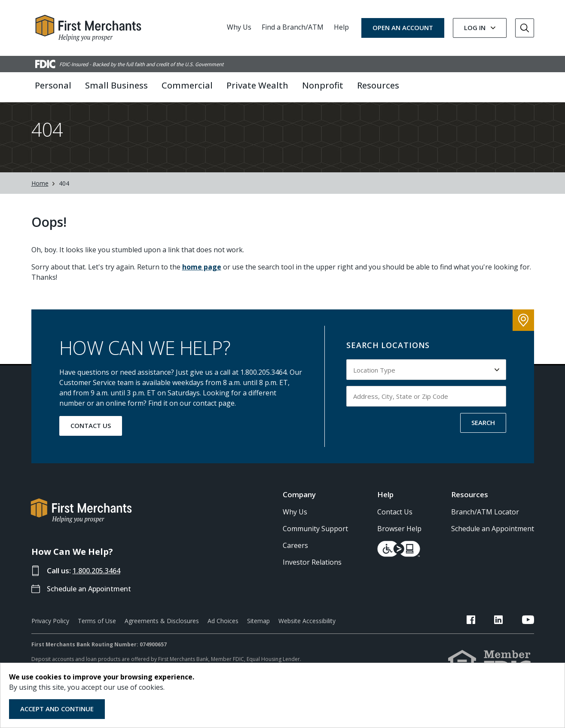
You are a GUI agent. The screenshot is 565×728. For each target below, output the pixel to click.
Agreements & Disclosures (162, 636)
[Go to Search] (525, 28)
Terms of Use (97, 636)
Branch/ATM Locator (485, 527)
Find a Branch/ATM (293, 27)
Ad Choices (223, 636)
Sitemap (258, 636)
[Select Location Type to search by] (426, 385)
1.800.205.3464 (99, 586)
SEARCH (483, 437)
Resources (470, 509)
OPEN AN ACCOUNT (403, 28)
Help (341, 27)
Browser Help (399, 544)
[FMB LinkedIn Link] (509, 636)
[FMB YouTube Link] (528, 636)
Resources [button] (378, 85)
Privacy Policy (50, 636)
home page (202, 282)
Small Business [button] (116, 85)
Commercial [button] (187, 85)
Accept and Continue (57, 709)
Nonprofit (323, 85)
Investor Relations (312, 577)
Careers (295, 560)
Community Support (315, 544)
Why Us (239, 27)
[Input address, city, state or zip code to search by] (426, 411)
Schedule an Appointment (92, 604)
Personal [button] (53, 85)
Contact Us (395, 527)
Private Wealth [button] (257, 85)
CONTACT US (91, 440)
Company (299, 509)
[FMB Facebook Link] (492, 636)
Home (40, 198)
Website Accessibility (307, 636)
